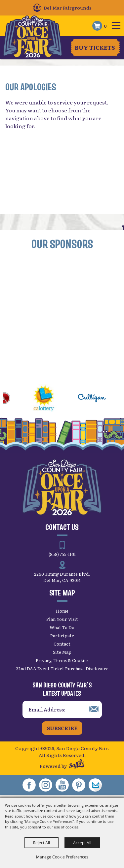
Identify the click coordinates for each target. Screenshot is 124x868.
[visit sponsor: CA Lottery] (51, 399)
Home (62, 611)
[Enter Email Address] (62, 710)
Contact (62, 644)
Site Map (62, 652)
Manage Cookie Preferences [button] (62, 857)
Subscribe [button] (62, 728)
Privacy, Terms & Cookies (62, 660)
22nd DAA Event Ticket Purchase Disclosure (62, 668)
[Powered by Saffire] (77, 764)
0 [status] (105, 26)
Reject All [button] (41, 843)
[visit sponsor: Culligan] (99, 399)
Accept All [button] (82, 843)
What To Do (62, 627)
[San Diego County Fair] (33, 37)
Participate (62, 636)
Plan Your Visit (62, 619)
